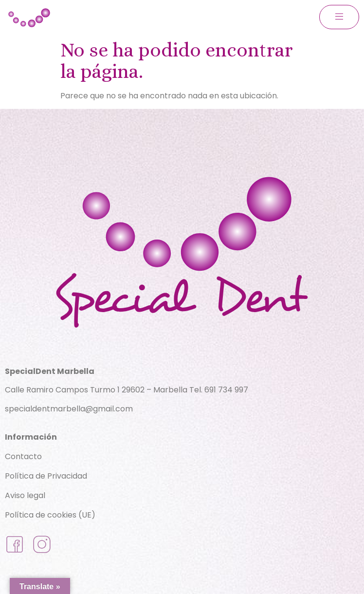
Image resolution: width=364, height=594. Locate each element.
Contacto (23, 456)
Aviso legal (25, 495)
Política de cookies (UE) (50, 515)
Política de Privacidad (46, 476)
